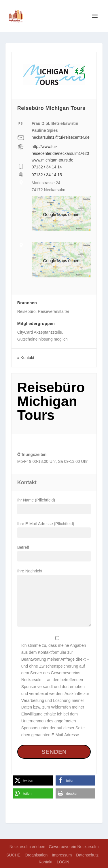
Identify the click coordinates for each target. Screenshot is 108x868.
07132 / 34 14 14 (47, 167)
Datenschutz (87, 855)
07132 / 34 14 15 (47, 175)
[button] (33, 780)
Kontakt (27, 358)
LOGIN (63, 862)
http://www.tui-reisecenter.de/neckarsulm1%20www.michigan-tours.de (60, 153)
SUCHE (13, 855)
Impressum (62, 855)
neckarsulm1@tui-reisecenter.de (61, 137)
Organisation (36, 855)
